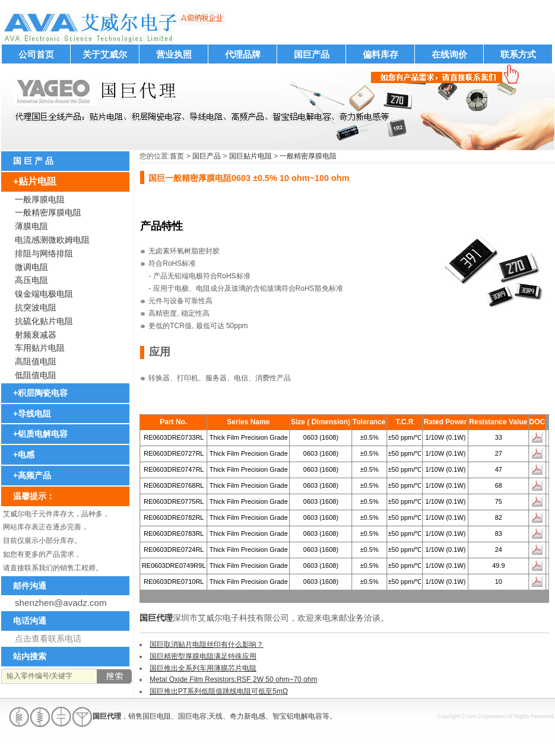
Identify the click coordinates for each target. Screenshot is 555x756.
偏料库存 (380, 54)
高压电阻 (31, 280)
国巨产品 (312, 54)
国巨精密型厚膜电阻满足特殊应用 (203, 656)
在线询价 (449, 54)
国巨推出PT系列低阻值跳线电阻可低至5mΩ (219, 691)
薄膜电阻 (31, 226)
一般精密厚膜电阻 (308, 156)
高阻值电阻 (36, 361)
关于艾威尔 (105, 54)
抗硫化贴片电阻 (44, 321)
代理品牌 (243, 54)
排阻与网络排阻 (44, 253)
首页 (177, 156)
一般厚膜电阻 (40, 199)
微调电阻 (31, 267)
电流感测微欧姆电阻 (52, 240)
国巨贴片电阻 (250, 156)
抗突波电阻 (36, 307)
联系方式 (518, 54)
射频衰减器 (36, 335)
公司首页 (36, 54)
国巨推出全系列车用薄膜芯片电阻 (203, 668)
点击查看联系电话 (48, 639)
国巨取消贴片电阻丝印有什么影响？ (207, 644)
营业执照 (174, 54)
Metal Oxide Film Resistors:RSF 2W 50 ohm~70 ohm (233, 679)
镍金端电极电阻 (44, 294)
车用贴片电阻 (40, 348)
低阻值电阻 (36, 375)
